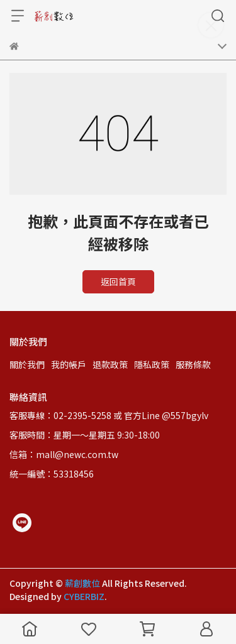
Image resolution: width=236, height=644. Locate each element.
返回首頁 (118, 281)
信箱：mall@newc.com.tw (64, 454)
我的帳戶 (69, 364)
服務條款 (193, 364)
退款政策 (110, 364)
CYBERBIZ (84, 596)
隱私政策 (152, 364)
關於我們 (27, 364)
